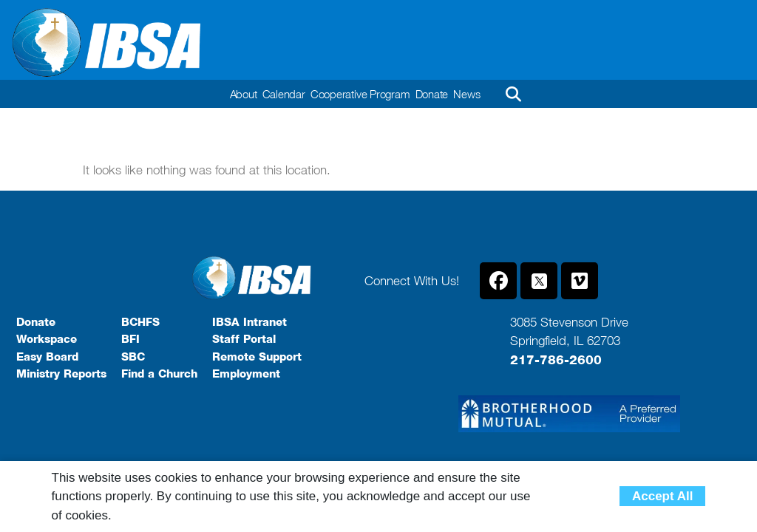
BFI (130, 339)
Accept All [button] (663, 496)
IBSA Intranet (249, 322)
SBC (133, 357)
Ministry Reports (61, 374)
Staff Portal (244, 339)
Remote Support (257, 357)
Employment (246, 374)
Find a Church (159, 374)
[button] (521, 94)
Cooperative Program (360, 94)
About (236, 94)
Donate (436, 94)
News (474, 94)
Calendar (279, 94)
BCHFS (140, 322)
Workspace (47, 339)
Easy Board (47, 357)
